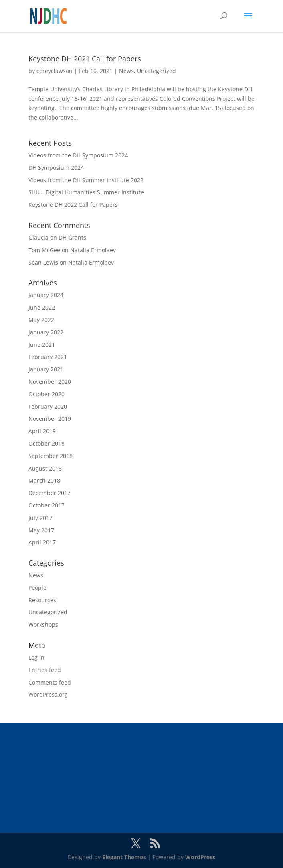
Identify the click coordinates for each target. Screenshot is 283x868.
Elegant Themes (124, 857)
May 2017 (41, 530)
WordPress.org (48, 694)
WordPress (200, 857)
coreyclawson (55, 71)
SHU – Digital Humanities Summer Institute (86, 192)
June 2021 (42, 345)
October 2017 (46, 505)
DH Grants (72, 237)
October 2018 (46, 443)
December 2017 (50, 493)
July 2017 (40, 518)
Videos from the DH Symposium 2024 (78, 155)
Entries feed (45, 670)
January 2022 (46, 332)
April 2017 (42, 542)
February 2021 (48, 357)
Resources (42, 600)
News (126, 71)
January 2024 (46, 295)
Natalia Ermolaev (93, 250)
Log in (36, 657)
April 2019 (42, 431)
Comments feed (50, 682)
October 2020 (46, 394)
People (37, 588)
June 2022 (42, 307)
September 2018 (51, 456)
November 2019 (50, 419)
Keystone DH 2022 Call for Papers (73, 205)
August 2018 (45, 468)
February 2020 (48, 406)
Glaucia (38, 237)
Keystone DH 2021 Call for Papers (85, 59)
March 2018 (44, 480)
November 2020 (50, 382)
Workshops (43, 625)
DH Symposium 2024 (56, 168)
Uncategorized (157, 71)
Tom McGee (44, 250)
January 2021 (46, 369)
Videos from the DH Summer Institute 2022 (86, 180)
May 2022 (41, 320)
